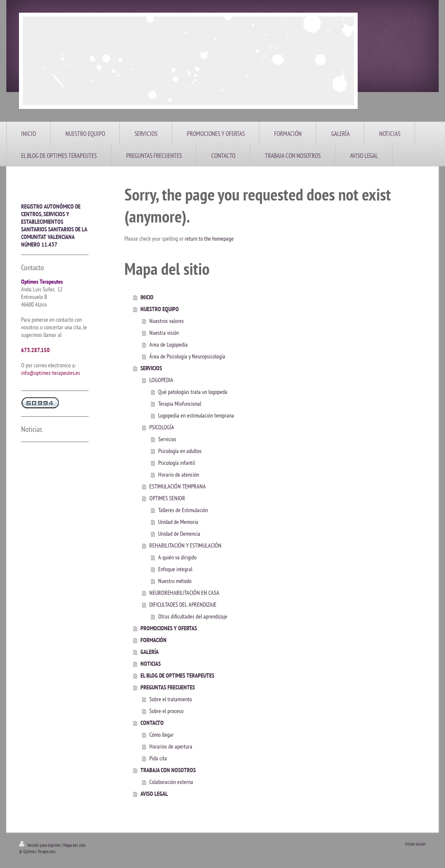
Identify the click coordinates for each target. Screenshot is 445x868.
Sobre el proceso (166, 711)
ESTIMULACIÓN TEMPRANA (178, 486)
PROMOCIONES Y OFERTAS (169, 628)
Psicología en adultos (180, 451)
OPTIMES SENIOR (167, 498)
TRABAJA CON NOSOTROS (168, 770)
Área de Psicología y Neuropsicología (187, 356)
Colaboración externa (171, 782)
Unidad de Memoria (178, 522)
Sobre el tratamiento (171, 699)
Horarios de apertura (171, 746)
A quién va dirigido (177, 557)
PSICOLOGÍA (162, 427)
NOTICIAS (151, 664)
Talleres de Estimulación (183, 510)
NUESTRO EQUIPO (160, 309)
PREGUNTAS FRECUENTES (168, 687)
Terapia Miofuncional (180, 404)
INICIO (147, 297)
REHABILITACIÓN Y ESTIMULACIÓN (185, 545)
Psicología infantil (177, 463)
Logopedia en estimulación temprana (196, 415)
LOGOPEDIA (161, 380)
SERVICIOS (151, 368)
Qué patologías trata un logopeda (193, 392)
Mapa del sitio (74, 845)
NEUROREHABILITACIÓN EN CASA (184, 593)
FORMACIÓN (154, 640)
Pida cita (158, 758)
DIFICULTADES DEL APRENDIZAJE (183, 605)
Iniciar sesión (415, 844)
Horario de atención (179, 475)
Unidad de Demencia (179, 534)
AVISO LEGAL (154, 794)
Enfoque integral (175, 569)
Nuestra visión (164, 333)
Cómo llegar (162, 735)
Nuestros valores (167, 321)
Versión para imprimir (40, 845)
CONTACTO (152, 723)
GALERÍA (150, 652)
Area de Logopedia (169, 344)
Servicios (167, 439)
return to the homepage (209, 239)
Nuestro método (175, 581)
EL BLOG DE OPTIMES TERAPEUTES (177, 675)
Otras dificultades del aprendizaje (193, 616)
